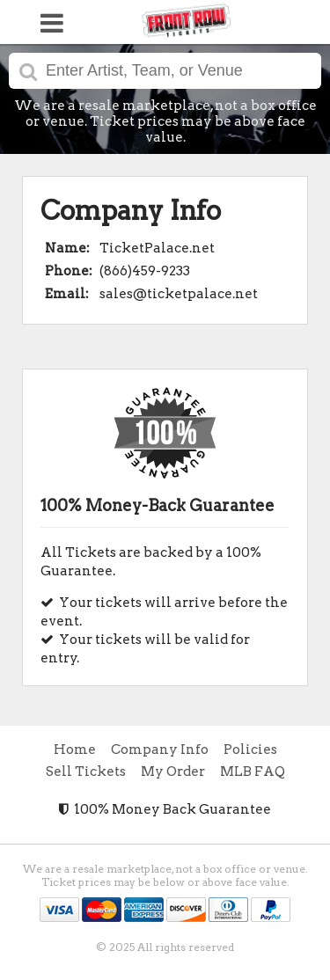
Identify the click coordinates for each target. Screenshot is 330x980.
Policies (250, 750)
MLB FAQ (253, 772)
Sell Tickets (86, 772)
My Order (173, 772)
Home (75, 750)
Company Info (160, 750)
